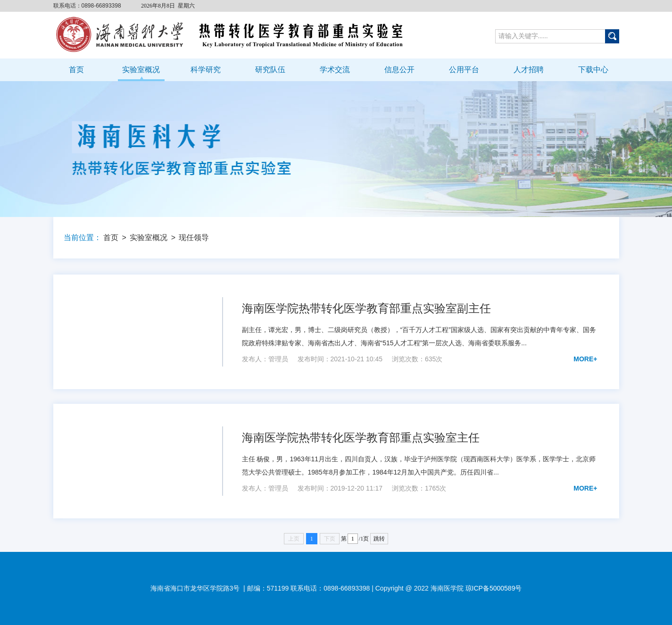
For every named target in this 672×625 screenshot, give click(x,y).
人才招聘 (529, 70)
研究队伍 (270, 70)
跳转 (379, 539)
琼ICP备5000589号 (494, 588)
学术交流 (335, 70)
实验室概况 (141, 70)
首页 (76, 70)
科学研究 (206, 70)
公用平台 (464, 70)
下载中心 (593, 70)
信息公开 (399, 70)
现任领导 (194, 237)
